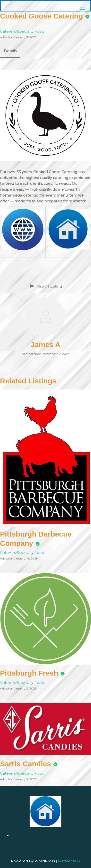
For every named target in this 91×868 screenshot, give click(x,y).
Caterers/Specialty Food (22, 31)
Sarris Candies (25, 764)
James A (45, 344)
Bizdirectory (69, 861)
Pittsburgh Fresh (29, 673)
